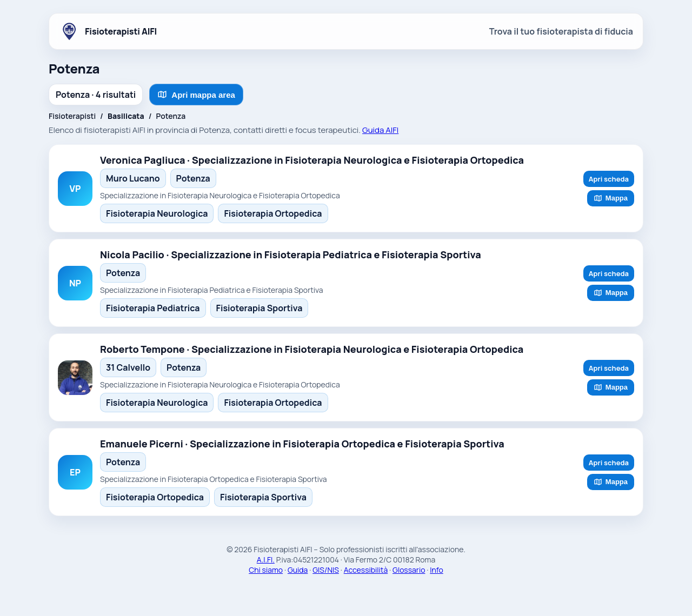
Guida (298, 570)
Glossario (409, 570)
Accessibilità (366, 570)
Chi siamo (266, 570)
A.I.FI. (266, 560)
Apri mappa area (196, 95)
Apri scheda (609, 179)
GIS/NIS (326, 570)
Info (437, 570)
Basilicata (126, 116)
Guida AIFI (380, 130)
